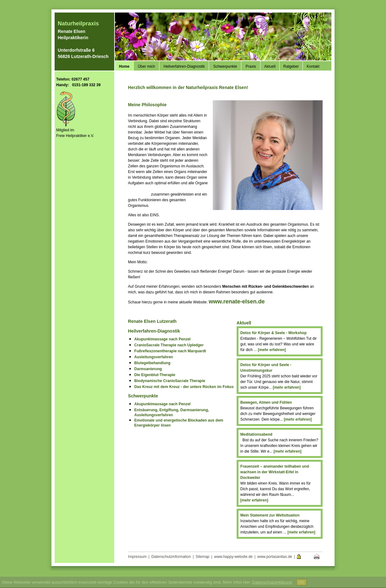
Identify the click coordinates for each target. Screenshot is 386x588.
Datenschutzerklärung (272, 582)
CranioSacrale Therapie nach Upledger (169, 345)
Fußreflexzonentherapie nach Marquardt (170, 351)
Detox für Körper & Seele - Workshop (273, 333)
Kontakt (313, 66)
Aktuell (270, 66)
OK (301, 582)
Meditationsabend (256, 434)
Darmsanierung (148, 369)
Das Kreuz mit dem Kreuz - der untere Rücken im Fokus (184, 387)
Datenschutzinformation (171, 557)
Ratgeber (291, 66)
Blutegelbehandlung (152, 363)
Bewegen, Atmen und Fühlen (266, 402)
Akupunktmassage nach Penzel (162, 339)
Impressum (137, 557)
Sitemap (202, 557)
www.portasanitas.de (275, 557)
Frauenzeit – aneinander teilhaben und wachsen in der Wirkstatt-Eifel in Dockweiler (275, 472)
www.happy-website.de (233, 557)
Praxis (251, 66)
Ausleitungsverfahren (154, 357)
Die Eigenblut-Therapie (155, 375)
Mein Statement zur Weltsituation (270, 515)
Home (124, 66)
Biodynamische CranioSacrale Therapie (170, 381)
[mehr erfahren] (272, 350)
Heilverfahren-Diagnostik (184, 66)
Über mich (146, 66)
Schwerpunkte (225, 66)
